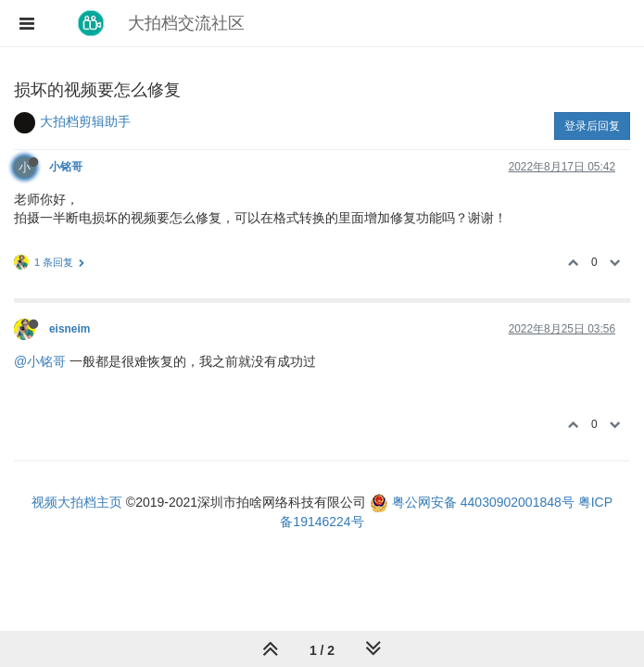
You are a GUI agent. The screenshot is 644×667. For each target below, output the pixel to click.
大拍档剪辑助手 (85, 121)
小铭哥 (66, 167)
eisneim (69, 329)
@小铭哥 (40, 361)
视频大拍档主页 (77, 502)
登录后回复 (592, 126)
